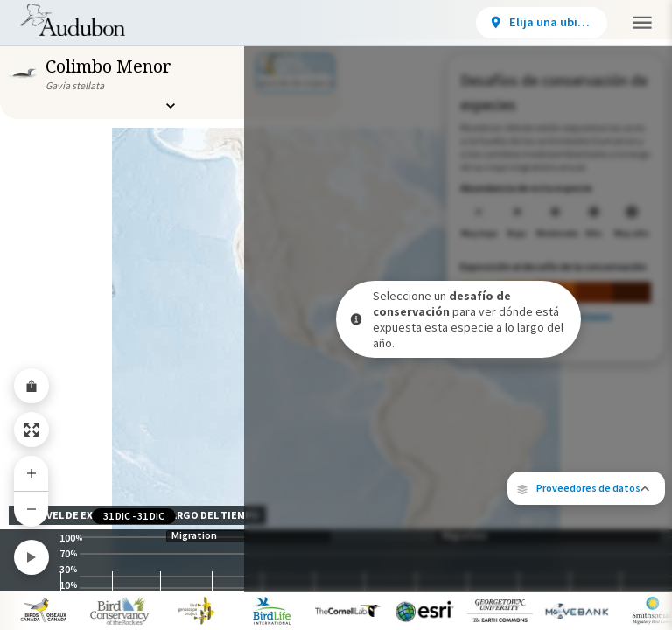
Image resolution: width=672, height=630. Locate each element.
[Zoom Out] (31, 509)
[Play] (31, 557)
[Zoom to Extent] (31, 430)
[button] (586, 397)
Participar (531, 21)
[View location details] (416, 23)
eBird (619, 445)
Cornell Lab (539, 456)
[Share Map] (31, 386)
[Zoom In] (31, 473)
